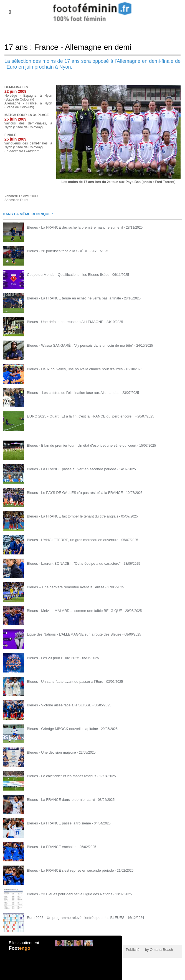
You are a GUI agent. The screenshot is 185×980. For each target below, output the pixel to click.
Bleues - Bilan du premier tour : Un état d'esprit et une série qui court (77, 445)
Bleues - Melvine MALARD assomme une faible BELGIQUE (71, 611)
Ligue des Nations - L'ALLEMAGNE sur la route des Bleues (71, 634)
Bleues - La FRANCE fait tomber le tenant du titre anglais (69, 516)
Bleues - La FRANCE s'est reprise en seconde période (67, 870)
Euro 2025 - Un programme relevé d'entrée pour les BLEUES (72, 917)
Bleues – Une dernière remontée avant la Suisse (63, 587)
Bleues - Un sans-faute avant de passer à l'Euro (62, 681)
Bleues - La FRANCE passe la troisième (56, 823)
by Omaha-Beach (149, 949)
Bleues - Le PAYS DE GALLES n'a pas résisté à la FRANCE (71, 492)
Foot (20, 951)
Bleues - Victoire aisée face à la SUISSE (57, 705)
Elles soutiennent (24, 946)
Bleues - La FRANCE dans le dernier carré (58, 799)
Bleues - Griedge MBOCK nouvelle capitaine (60, 729)
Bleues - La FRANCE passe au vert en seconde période (68, 469)
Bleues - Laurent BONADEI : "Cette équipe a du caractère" (70, 563)
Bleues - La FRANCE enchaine (50, 847)
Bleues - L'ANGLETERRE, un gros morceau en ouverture (69, 540)
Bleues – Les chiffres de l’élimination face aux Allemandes (70, 392)
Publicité (125, 949)
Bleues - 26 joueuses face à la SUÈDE (55, 251)
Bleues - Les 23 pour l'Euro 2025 (51, 658)
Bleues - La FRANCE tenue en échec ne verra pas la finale (70, 298)
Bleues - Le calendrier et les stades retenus (59, 776)
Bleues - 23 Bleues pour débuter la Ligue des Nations (66, 894)
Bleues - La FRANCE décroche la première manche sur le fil (71, 227)
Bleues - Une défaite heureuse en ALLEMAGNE (62, 322)
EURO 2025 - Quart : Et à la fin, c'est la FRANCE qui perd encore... (77, 416)
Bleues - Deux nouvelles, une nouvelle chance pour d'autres (71, 369)
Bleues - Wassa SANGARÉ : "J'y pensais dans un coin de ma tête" (76, 345)
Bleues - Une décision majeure (50, 752)
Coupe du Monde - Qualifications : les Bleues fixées (65, 274)
